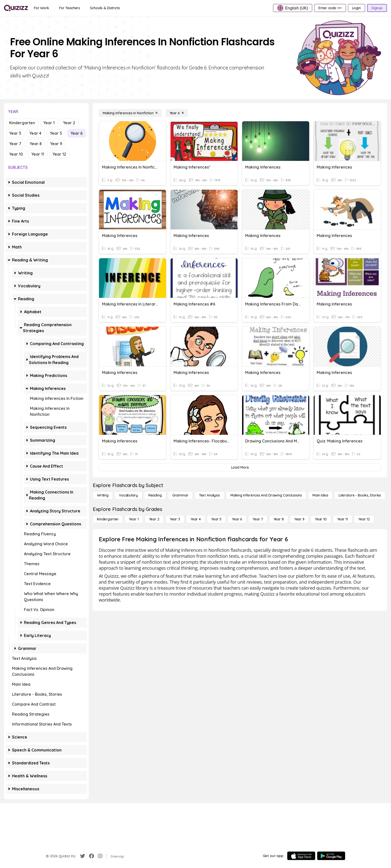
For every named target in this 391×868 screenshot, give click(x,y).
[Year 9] (299, 519)
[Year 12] (364, 519)
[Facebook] (92, 856)
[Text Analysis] (209, 495)
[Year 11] (342, 519)
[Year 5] (216, 519)
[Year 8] (279, 519)
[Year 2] (154, 519)
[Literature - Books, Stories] (360, 495)
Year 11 (38, 154)
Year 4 (35, 133)
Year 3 (15, 133)
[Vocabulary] (128, 495)
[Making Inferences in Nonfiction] (130, 113)
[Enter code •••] (330, 8)
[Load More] (240, 467)
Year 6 (77, 133)
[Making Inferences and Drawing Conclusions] (266, 495)
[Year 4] (196, 519)
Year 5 (56, 133)
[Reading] (155, 495)
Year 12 (59, 154)
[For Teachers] (70, 8)
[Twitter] (83, 856)
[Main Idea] (320, 495)
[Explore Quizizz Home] (16, 8)
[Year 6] (177, 113)
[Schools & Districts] (105, 8)
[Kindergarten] (108, 519)
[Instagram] (100, 856)
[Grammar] (180, 495)
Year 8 (36, 144)
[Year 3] (175, 519)
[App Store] (301, 856)
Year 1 (49, 123)
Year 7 (15, 144)
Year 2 (69, 123)
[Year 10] (321, 519)
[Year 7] (258, 519)
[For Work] (42, 8)
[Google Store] (331, 856)
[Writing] (103, 495)
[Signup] (377, 8)
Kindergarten (22, 123)
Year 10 (16, 154)
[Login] (356, 8)
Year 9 (56, 144)
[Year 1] (134, 519)
